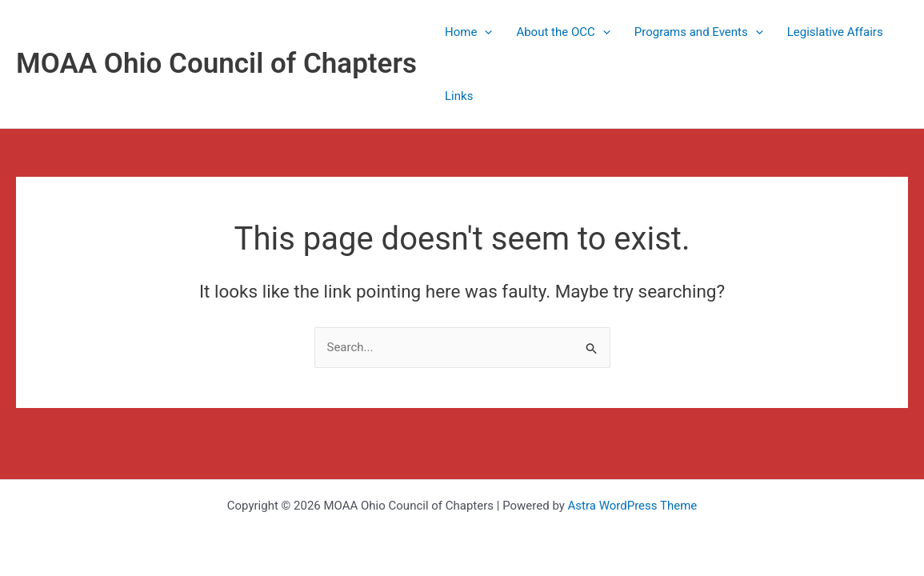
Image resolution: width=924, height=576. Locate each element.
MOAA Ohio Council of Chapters (216, 64)
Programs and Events (699, 32)
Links (459, 96)
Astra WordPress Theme (633, 506)
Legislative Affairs (835, 32)
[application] (484, 32)
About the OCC (563, 32)
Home (468, 32)
